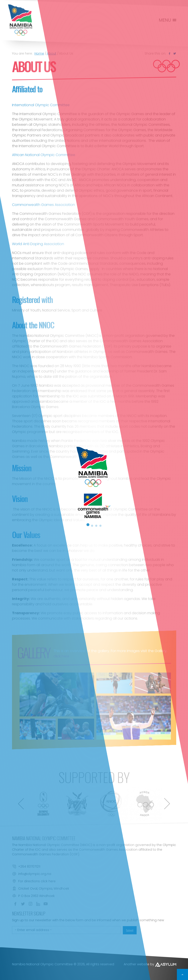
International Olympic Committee (41, 105)
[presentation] (21, 804)
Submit (130, 930)
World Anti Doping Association (38, 244)
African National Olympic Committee (44, 155)
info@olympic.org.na (35, 874)
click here (61, 656)
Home (39, 53)
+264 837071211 (29, 866)
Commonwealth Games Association (43, 205)
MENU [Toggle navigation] (168, 20)
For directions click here (37, 881)
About (52, 53)
